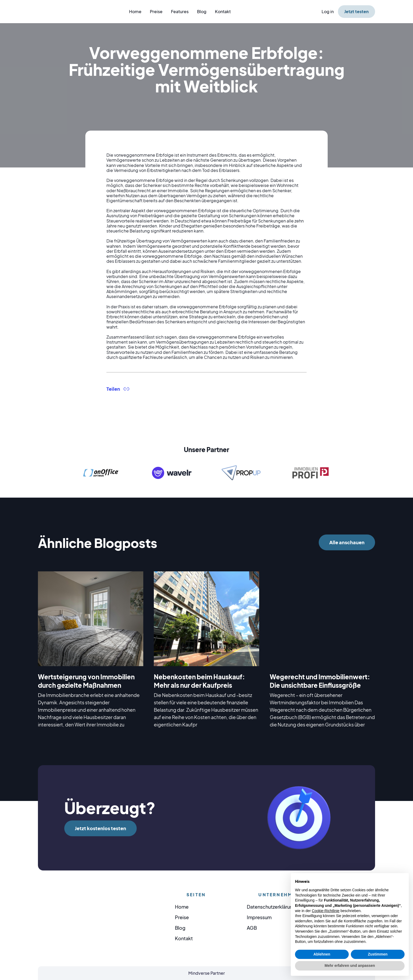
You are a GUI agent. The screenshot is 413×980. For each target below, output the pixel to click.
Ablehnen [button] (322, 954)
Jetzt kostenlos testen (100, 828)
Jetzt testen (357, 11)
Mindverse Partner (207, 973)
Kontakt (223, 11)
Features (180, 11)
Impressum (259, 917)
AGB (252, 928)
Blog (202, 11)
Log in (328, 11)
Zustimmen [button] (378, 954)
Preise (156, 11)
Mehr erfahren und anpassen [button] (350, 966)
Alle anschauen (347, 542)
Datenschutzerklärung (271, 907)
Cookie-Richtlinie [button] (326, 911)
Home (135, 11)
